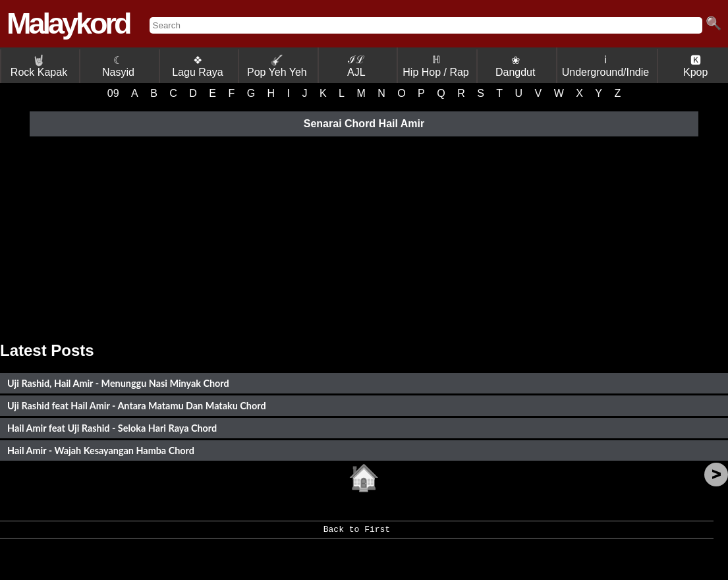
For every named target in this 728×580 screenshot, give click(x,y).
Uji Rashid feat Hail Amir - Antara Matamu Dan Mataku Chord (137, 406)
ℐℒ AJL (356, 66)
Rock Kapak (39, 66)
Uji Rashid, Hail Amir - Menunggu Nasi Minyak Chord (118, 383)
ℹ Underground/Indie (606, 66)
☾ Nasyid (118, 66)
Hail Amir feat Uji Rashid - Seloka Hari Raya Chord (112, 428)
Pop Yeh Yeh (277, 66)
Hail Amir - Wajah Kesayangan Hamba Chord (101, 450)
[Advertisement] (364, 236)
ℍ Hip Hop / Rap (436, 66)
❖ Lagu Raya (197, 66)
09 (113, 93)
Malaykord (68, 23)
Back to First (357, 534)
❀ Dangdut (516, 66)
